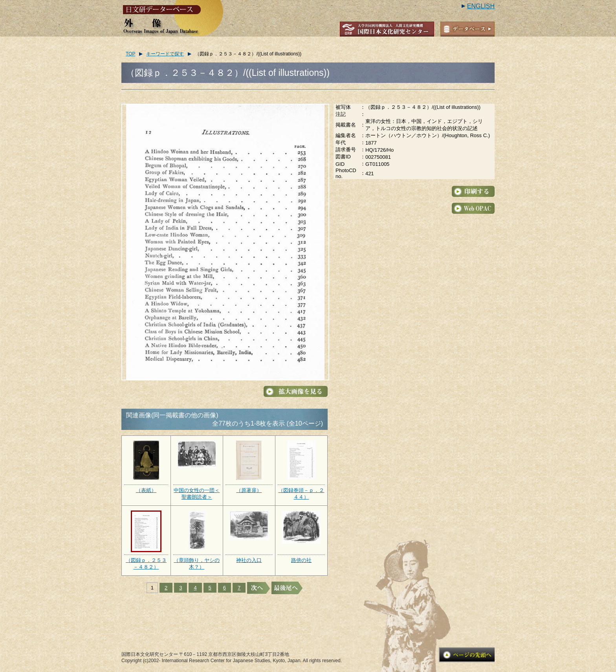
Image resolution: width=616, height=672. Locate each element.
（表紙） (146, 490)
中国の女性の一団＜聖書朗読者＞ (197, 494)
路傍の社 (301, 560)
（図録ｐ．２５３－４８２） (146, 564)
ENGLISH (481, 6)
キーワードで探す (165, 54)
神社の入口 (249, 560)
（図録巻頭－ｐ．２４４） (301, 494)
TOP (130, 54)
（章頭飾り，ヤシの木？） (197, 564)
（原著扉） (249, 490)
